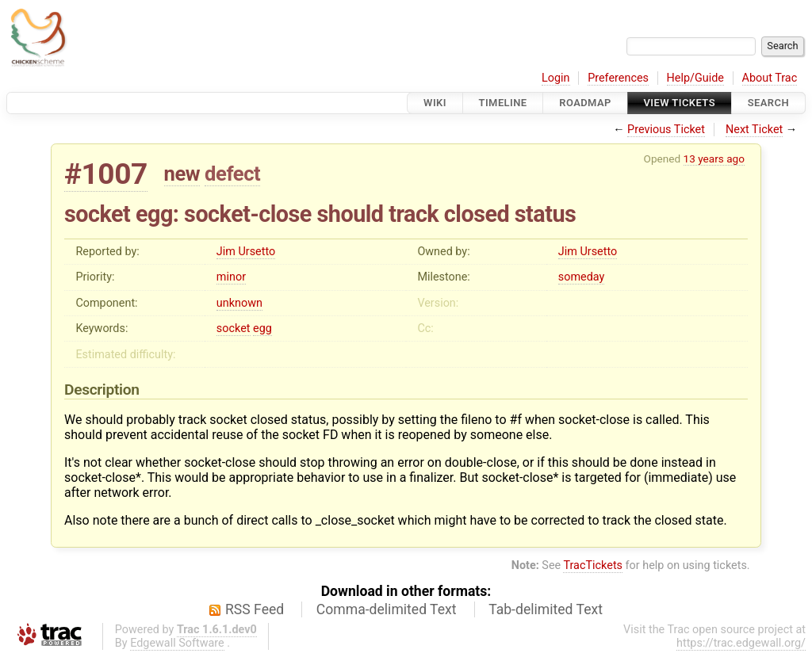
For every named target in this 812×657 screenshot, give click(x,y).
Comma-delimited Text (387, 609)
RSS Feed (255, 609)
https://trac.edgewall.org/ (741, 643)
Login (556, 78)
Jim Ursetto (246, 252)
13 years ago (714, 159)
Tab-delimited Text (546, 609)
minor (231, 277)
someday (582, 277)
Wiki (435, 103)
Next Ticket (754, 130)
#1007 (106, 174)
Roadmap (585, 103)
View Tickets (680, 103)
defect (232, 174)
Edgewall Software (177, 643)
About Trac (770, 78)
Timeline (503, 103)
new (182, 174)
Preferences (618, 78)
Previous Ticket (666, 130)
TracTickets (593, 565)
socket (234, 328)
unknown (239, 303)
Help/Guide (695, 78)
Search (768, 103)
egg (262, 328)
